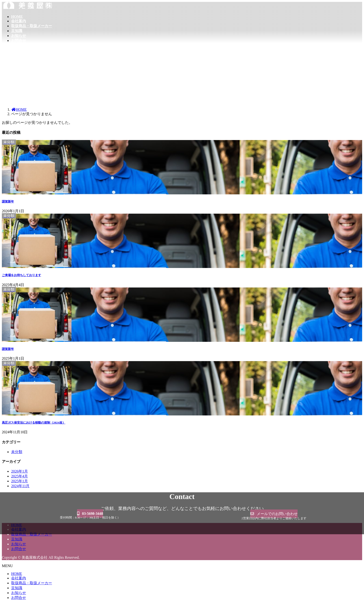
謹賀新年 (8, 201)
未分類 (17, 452)
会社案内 (19, 578)
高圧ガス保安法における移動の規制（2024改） (34, 423)
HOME (17, 574)
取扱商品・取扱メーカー (32, 583)
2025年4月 (19, 476)
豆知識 (17, 539)
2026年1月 (19, 471)
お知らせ (19, 544)
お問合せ (19, 549)
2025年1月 (19, 481)
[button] (90, 514)
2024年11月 (20, 486)
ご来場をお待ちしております (21, 275)
